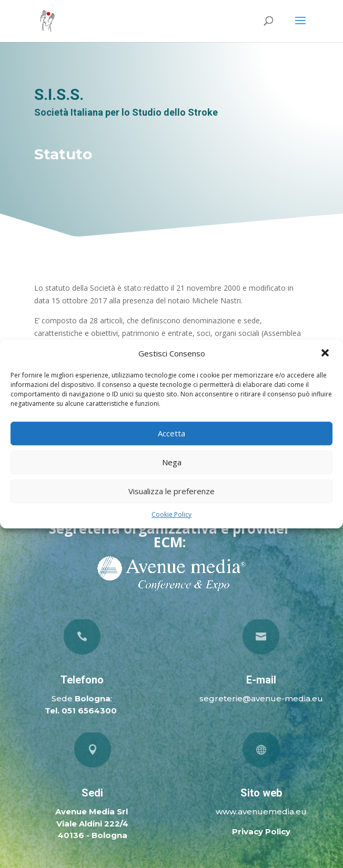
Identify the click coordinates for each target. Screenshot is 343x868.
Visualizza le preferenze (171, 491)
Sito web (261, 793)
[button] (326, 354)
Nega (172, 462)
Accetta (171, 433)
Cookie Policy (171, 514)
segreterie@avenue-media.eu (261, 698)
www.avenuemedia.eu (261, 811)
